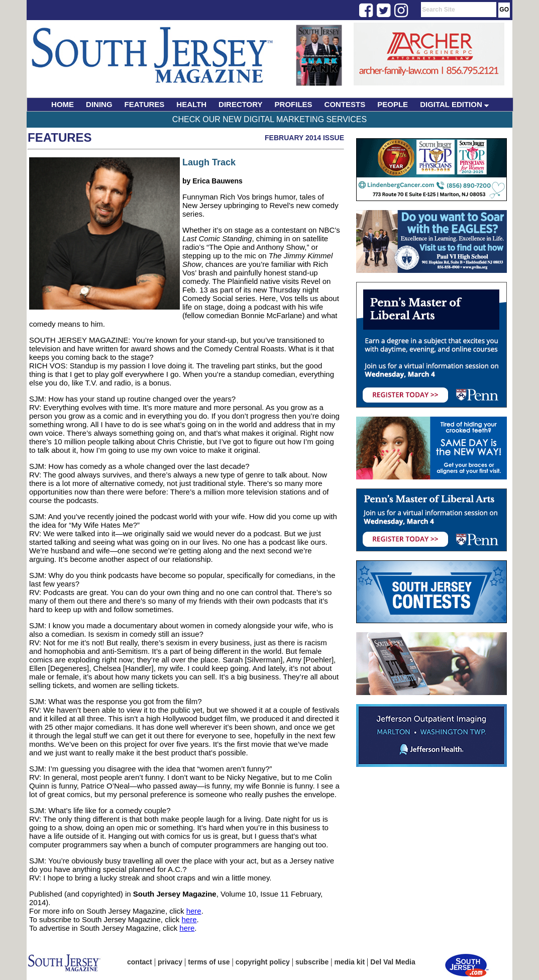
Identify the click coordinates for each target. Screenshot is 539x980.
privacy (170, 962)
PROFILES (294, 104)
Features (60, 137)
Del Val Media (393, 962)
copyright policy (263, 962)
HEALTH (191, 104)
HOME (63, 104)
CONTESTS (345, 104)
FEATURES (145, 104)
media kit (349, 962)
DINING (99, 104)
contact (140, 962)
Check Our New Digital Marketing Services (269, 119)
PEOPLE (393, 104)
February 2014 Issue (304, 138)
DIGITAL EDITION (454, 104)
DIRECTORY (241, 104)
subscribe (312, 962)
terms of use (209, 962)
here (194, 911)
